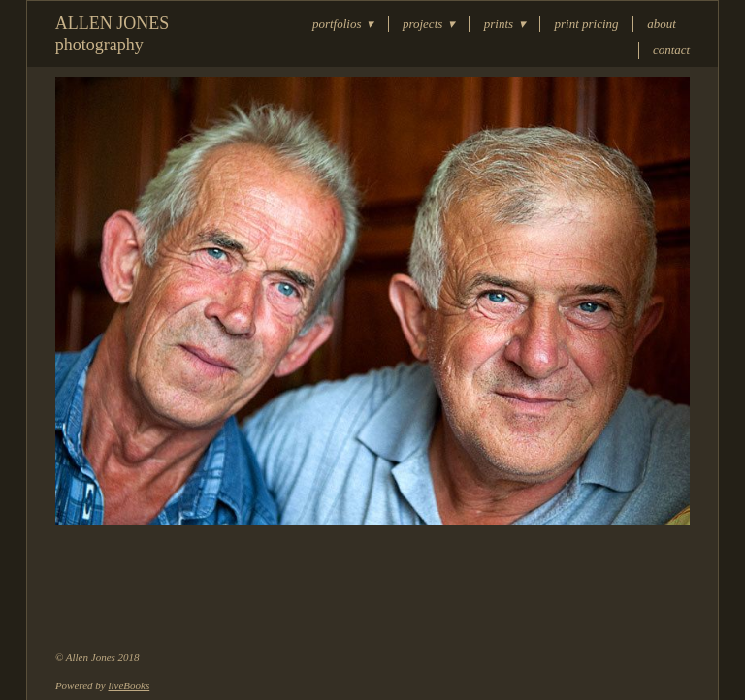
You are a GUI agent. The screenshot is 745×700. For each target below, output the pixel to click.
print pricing (587, 24)
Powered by (102, 685)
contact (671, 50)
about (662, 24)
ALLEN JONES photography (113, 34)
